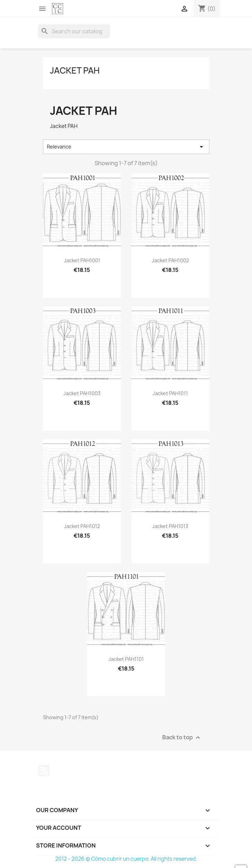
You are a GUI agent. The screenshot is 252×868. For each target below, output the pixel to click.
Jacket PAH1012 (82, 526)
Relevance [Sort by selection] (126, 147)
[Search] (74, 31)
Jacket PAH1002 (170, 260)
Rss (44, 771)
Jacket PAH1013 (170, 526)
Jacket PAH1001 (82, 260)
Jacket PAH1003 (82, 393)
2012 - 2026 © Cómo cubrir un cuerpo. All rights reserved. (126, 859)
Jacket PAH (75, 70)
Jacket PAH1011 (170, 393)
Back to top (182, 737)
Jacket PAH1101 (126, 659)
